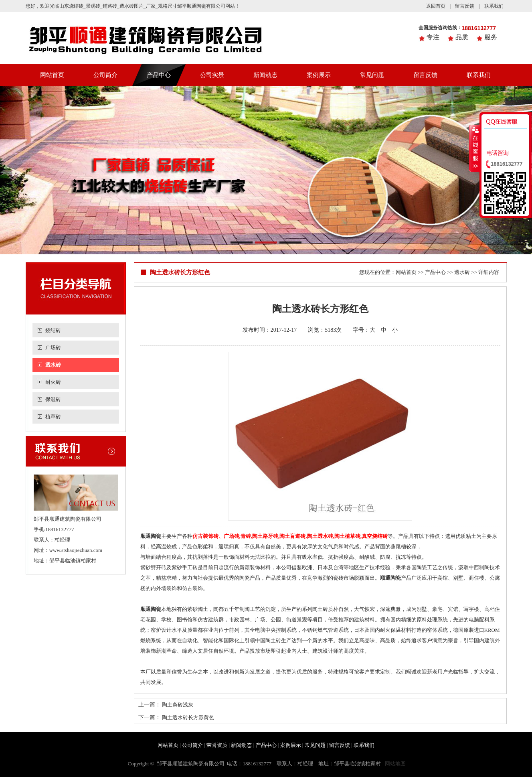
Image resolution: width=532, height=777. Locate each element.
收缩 (475, 148)
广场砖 (53, 348)
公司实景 (212, 75)
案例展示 (319, 75)
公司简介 (105, 75)
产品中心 (159, 75)
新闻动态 (265, 75)
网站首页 (52, 75)
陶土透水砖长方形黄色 (188, 717)
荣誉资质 (217, 745)
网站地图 (395, 764)
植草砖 (53, 417)
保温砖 (53, 399)
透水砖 (53, 365)
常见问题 (372, 75)
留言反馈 (465, 6)
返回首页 (436, 6)
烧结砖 (53, 330)
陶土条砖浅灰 (178, 705)
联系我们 (494, 6)
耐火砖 (53, 382)
